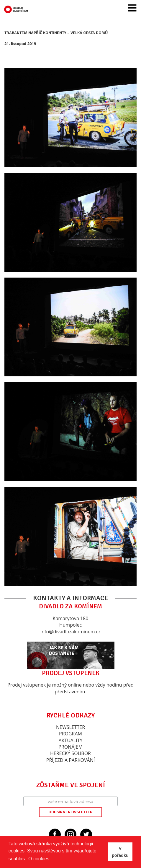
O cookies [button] (39, 859)
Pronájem (70, 747)
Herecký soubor (70, 753)
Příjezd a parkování (70, 760)
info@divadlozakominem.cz (70, 632)
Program (70, 734)
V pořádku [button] (120, 852)
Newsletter (70, 727)
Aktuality (70, 740)
